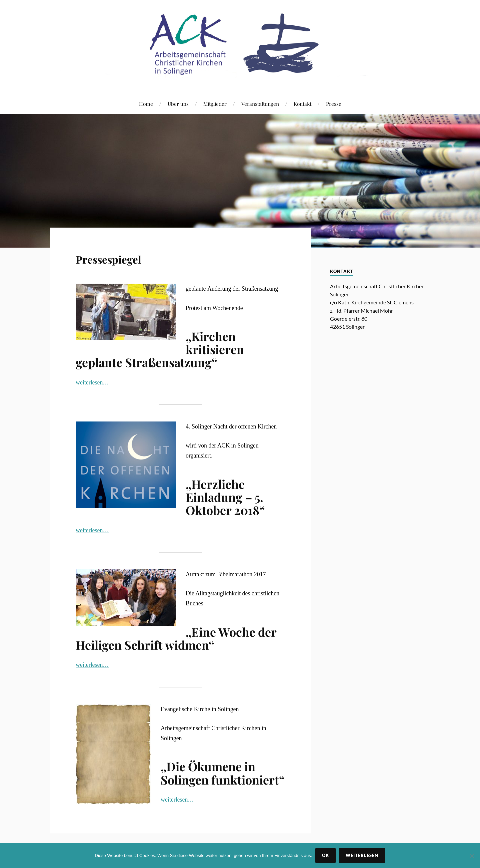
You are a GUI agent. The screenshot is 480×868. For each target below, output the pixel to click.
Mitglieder (215, 104)
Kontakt (302, 104)
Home (146, 104)
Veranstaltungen (260, 104)
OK (325, 855)
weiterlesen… (92, 382)
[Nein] (472, 856)
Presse (334, 104)
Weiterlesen (362, 855)
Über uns (178, 104)
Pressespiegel (121, 257)
